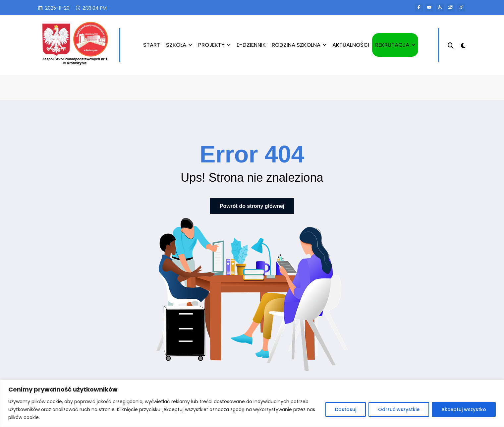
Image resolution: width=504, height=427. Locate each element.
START (151, 45)
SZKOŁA (178, 45)
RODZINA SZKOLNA (298, 45)
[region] (252, 403)
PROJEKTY (214, 45)
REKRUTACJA (394, 45)
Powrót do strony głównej (252, 206)
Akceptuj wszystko (464, 409)
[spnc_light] (463, 45)
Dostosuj (346, 409)
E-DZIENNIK (251, 45)
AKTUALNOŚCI (350, 45)
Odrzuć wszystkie (399, 409)
